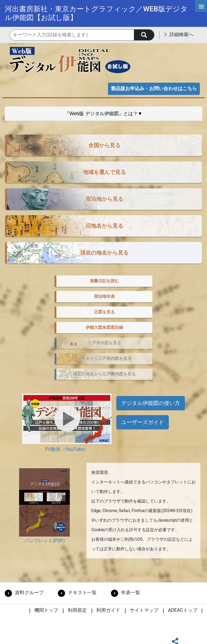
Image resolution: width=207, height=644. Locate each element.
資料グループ (29, 593)
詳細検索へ (181, 34)
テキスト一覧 (82, 593)
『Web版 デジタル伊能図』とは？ (101, 114)
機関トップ (46, 610)
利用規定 (77, 610)
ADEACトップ (183, 610)
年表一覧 (131, 593)
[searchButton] (144, 35)
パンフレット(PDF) (44, 541)
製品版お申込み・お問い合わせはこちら (154, 88)
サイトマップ (144, 610)
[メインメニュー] (201, 6)
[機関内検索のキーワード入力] (82, 35)
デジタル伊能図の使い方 (151, 403)
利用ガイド (108, 610)
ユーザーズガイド (143, 422)
